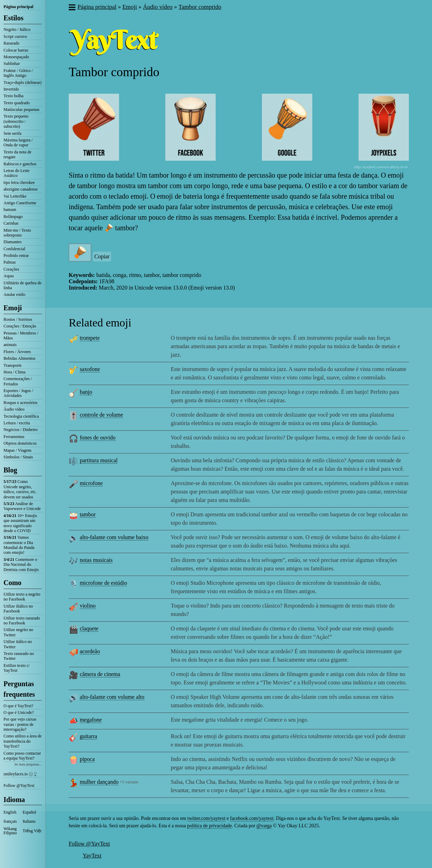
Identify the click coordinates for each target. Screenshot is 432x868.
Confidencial (14, 249)
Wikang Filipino (10, 831)
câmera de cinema (100, 674)
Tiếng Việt (32, 831)
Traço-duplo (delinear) (23, 82)
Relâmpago (13, 217)
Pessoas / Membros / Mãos (21, 336)
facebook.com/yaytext (252, 818)
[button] (72, 8)
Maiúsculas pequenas (21, 110)
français (10, 821)
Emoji (13, 308)
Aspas (9, 276)
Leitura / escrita (17, 423)
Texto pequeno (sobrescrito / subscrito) (16, 121)
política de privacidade (210, 826)
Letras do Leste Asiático (16, 173)
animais (10, 345)
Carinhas (11, 223)
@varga (264, 826)
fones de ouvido (97, 438)
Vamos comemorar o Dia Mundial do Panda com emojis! (19, 545)
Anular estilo (14, 294)
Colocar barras (16, 50)
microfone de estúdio (103, 583)
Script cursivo (15, 37)
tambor (87, 514)
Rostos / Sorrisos (18, 319)
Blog (10, 470)
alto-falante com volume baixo (114, 537)
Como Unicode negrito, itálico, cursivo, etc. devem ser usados (20, 489)
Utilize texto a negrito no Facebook (22, 597)
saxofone (90, 369)
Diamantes (12, 242)
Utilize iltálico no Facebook (18, 609)
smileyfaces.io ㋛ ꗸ (20, 774)
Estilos (13, 18)
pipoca (87, 759)
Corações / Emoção (20, 326)
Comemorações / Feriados (18, 381)
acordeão (90, 651)
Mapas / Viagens (18, 450)
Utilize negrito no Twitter (18, 632)
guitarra (88, 736)
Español (30, 812)
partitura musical (99, 460)
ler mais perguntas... (28, 764)
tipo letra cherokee (19, 183)
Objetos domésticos (20, 443)
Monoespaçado (16, 57)
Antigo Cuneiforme (20, 203)
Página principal (18, 7)
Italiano (29, 821)
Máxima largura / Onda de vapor (18, 143)
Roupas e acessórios (21, 403)
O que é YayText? (18, 706)
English (10, 812)
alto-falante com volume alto (112, 697)
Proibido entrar (16, 256)
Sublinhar (12, 64)
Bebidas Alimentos (19, 358)
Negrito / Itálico (17, 29)
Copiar (102, 256)
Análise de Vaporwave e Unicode (22, 506)
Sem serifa (12, 133)
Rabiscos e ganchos (20, 164)
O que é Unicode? (19, 713)
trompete (90, 338)
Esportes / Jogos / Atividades (18, 393)
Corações (11, 269)
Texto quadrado (17, 103)
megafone (91, 720)
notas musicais (96, 560)
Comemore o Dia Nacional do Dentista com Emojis (21, 565)
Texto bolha (13, 96)
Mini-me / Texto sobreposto (17, 233)
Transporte (13, 365)
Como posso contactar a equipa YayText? (22, 756)
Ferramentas (14, 437)
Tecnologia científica (21, 416)
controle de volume (101, 415)
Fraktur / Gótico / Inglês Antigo (18, 73)
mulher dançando (99, 782)
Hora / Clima (15, 372)
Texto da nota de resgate (17, 154)
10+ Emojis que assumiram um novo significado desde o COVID (20, 523)
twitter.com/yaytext (206, 818)
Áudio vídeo (14, 409)
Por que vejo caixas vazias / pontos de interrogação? (20, 724)
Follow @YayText (19, 786)
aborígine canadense (21, 189)
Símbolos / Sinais (18, 457)
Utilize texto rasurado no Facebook (22, 621)
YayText (92, 856)
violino (87, 606)
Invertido (11, 89)
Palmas (10, 262)
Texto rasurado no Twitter (19, 656)
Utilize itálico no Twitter (18, 644)
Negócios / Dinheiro (21, 430)
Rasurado (11, 43)
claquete (89, 628)
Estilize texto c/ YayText (17, 668)
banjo (86, 392)
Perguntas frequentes (19, 689)
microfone (91, 483)
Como (12, 583)
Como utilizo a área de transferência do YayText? (23, 741)
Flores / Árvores (17, 352)
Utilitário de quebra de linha (22, 285)
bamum (10, 210)
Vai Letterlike (15, 196)
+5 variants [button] (129, 782)
